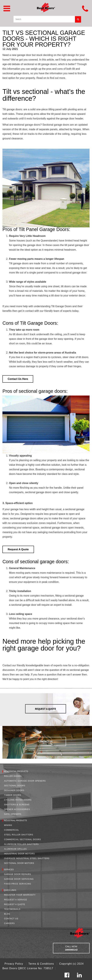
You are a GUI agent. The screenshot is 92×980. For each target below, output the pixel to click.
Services (9, 870)
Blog (7, 914)
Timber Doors (13, 795)
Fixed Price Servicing (18, 884)
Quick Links (10, 890)
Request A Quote (15, 904)
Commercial (12, 830)
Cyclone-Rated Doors (18, 800)
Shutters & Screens (17, 805)
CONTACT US (46, 742)
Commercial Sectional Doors (22, 839)
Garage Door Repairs (18, 874)
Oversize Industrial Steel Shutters (27, 858)
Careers (9, 923)
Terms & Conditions (42, 964)
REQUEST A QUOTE (46, 709)
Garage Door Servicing (19, 879)
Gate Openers (13, 814)
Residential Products (16, 771)
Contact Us (11, 919)
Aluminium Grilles (15, 849)
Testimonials (12, 909)
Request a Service (16, 900)
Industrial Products (15, 821)
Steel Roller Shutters (19, 835)
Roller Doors (13, 776)
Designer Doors (14, 790)
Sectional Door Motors (19, 863)
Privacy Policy (14, 964)
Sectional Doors (15, 786)
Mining (8, 825)
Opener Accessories (17, 809)
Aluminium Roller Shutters (21, 844)
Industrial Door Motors (19, 854)
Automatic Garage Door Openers (25, 781)
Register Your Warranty (20, 895)
